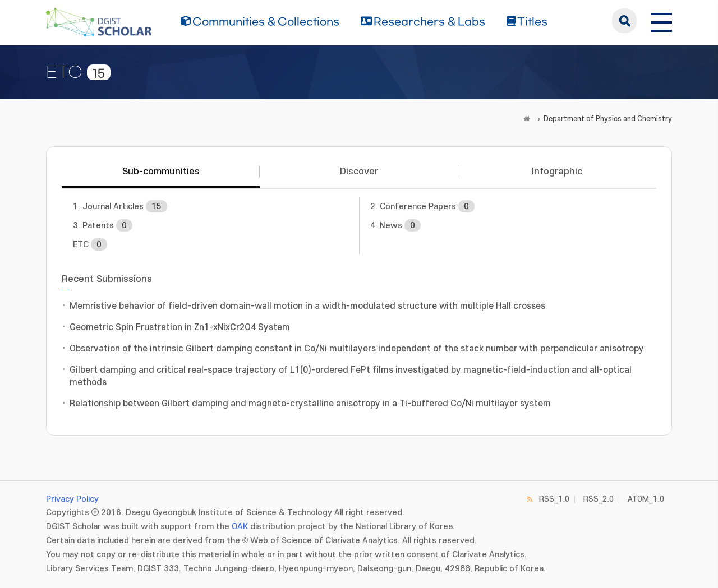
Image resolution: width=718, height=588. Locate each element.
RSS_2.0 (599, 499)
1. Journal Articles (120, 206)
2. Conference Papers (422, 206)
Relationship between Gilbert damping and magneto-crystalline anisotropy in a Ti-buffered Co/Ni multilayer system (310, 404)
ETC (90, 244)
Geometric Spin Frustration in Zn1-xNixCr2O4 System (180, 327)
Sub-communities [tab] (161, 172)
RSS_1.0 (554, 499)
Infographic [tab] (557, 172)
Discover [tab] (359, 172)
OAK (240, 527)
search (624, 21)
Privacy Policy (72, 499)
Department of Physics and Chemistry (608, 119)
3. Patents (103, 225)
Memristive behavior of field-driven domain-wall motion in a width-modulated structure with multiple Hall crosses (307, 306)
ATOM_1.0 (646, 499)
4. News (395, 225)
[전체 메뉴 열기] (661, 21)
